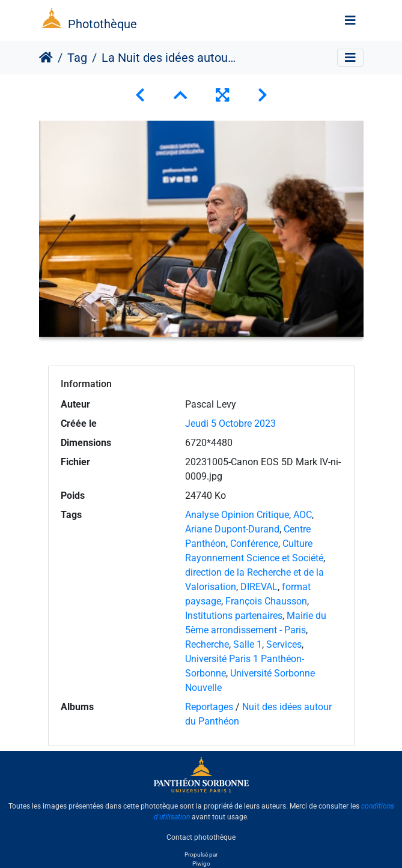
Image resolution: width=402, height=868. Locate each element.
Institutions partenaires (234, 616)
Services (284, 644)
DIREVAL (259, 587)
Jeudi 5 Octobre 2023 (230, 423)
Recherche (207, 644)
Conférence (254, 544)
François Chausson (266, 601)
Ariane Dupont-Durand (232, 529)
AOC (303, 515)
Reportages (209, 707)
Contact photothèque (201, 837)
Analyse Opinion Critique (237, 515)
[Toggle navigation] (350, 20)
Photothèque (102, 24)
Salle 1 (248, 644)
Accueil (46, 58)
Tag (77, 58)
